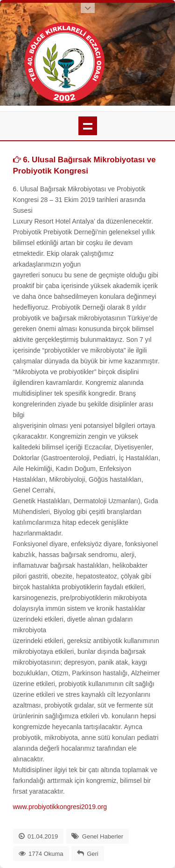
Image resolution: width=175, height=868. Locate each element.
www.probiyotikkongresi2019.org (60, 807)
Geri (93, 854)
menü (88, 126)
